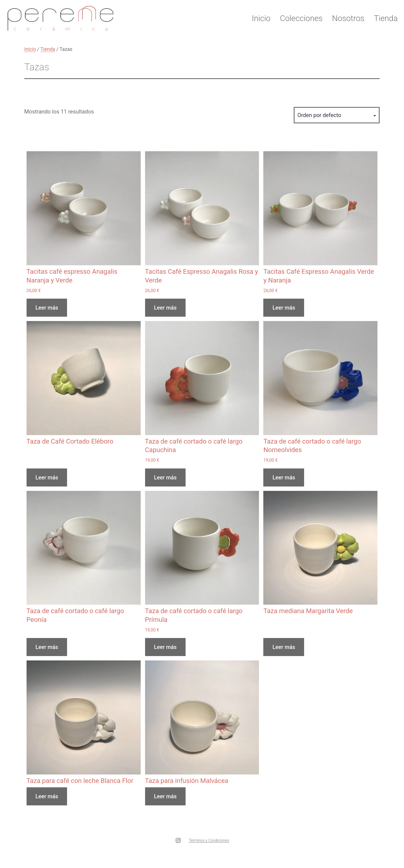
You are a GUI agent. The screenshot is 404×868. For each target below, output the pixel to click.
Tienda (386, 18)
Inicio (261, 18)
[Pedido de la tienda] (337, 115)
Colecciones (301, 18)
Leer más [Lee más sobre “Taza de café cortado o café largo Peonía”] (47, 647)
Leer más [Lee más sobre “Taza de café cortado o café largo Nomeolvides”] (284, 477)
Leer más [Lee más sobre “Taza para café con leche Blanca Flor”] (47, 796)
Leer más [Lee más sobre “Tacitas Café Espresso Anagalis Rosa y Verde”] (165, 308)
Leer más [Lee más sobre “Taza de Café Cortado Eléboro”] (47, 477)
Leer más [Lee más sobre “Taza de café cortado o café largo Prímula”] (165, 647)
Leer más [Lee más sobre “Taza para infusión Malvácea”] (165, 796)
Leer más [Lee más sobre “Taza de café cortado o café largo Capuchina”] (165, 477)
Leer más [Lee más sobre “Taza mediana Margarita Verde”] (284, 647)
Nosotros (348, 18)
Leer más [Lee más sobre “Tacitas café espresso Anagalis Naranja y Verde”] (47, 308)
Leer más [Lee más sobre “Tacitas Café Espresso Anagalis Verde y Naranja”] (284, 308)
